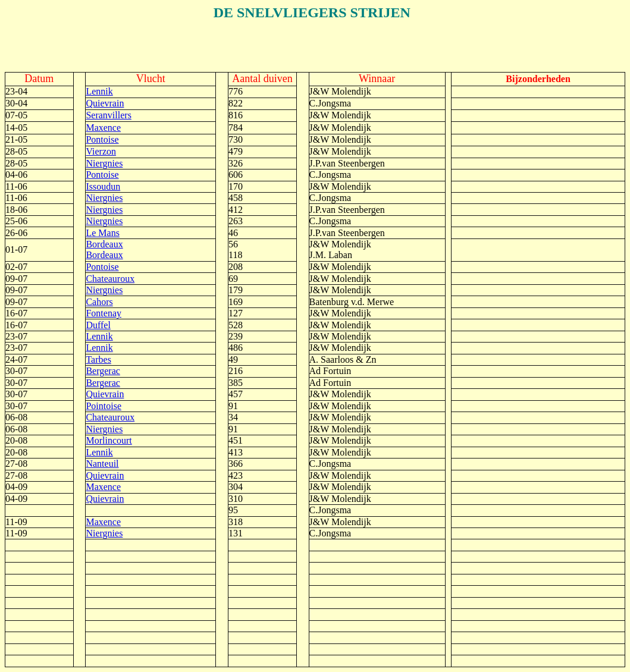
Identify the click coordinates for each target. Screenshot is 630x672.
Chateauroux (110, 279)
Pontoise (102, 139)
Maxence (103, 128)
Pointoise (104, 406)
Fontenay (104, 313)
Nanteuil (102, 464)
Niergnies (104, 163)
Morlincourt (109, 440)
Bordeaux (104, 244)
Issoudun (103, 186)
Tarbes (98, 359)
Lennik (99, 91)
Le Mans (102, 233)
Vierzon (101, 151)
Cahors (99, 302)
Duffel (98, 325)
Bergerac (103, 371)
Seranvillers (108, 115)
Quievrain (105, 103)
